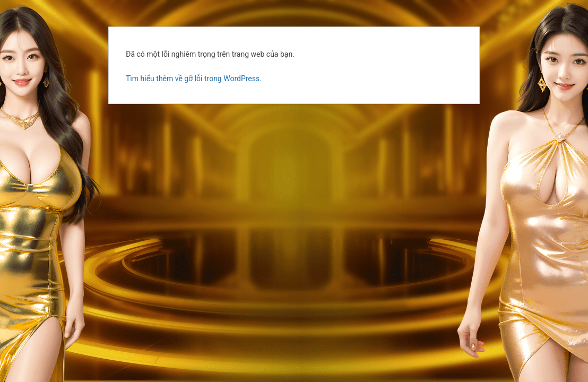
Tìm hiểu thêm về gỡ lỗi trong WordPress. (194, 79)
